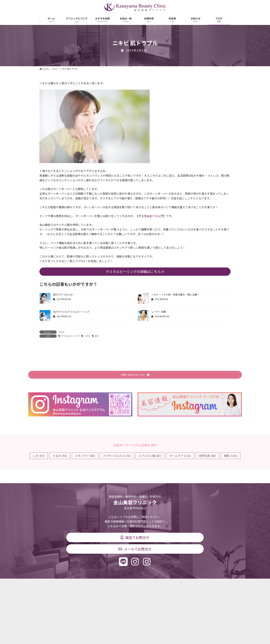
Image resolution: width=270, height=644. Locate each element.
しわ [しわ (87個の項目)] (39, 456)
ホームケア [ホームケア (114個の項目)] (180, 456)
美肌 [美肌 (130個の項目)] (231, 456)
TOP (79, 584)
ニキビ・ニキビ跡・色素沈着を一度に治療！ (175, 294)
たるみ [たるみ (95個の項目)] (60, 456)
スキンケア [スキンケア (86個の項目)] (85, 456)
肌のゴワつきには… (64, 294)
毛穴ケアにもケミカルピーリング (71, 312)
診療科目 (94, 584)
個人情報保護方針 (184, 584)
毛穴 (97, 336)
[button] (135, 375)
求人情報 (162, 584)
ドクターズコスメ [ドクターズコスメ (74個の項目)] (117, 456)
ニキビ (87, 336)
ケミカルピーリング (70, 336)
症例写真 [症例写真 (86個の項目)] (207, 456)
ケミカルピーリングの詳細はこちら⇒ (135, 272)
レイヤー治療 (159, 312)
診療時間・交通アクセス (120, 584)
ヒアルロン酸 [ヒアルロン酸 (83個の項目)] (150, 456)
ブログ (61, 332)
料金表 (145, 584)
